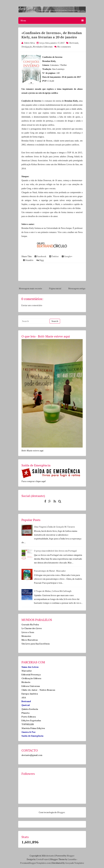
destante (50, 856)
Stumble (28, 260)
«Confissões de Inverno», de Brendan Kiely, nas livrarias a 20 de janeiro (52, 35)
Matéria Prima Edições (33, 728)
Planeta (25, 713)
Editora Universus (31, 686)
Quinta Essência (30, 709)
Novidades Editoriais (43, 47)
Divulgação (27, 47)
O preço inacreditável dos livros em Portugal (55, 551)
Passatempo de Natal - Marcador (50, 571)
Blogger (61, 812)
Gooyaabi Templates (75, 863)
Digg (40, 260)
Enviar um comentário (32, 305)
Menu (52, 20)
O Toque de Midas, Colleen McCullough (53, 591)
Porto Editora (29, 717)
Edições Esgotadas (31, 720)
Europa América (30, 694)
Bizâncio (26, 682)
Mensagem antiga (77, 288)
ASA (24, 697)
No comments (64, 47)
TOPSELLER (28, 724)
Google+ (67, 256)
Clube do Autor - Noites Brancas (38, 690)
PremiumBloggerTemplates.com (35, 863)
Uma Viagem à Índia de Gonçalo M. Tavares (54, 527)
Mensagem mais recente (30, 288)
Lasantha (72, 859)
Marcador (27, 671)
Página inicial (55, 288)
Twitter (54, 256)
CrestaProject (43, 859)
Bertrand (74, 43)
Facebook (40, 256)
